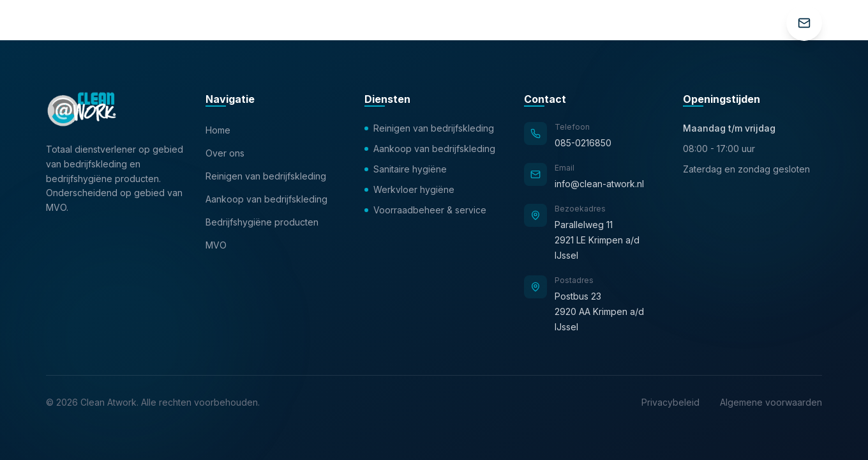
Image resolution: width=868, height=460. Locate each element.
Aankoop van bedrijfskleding (266, 199)
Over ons (225, 153)
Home (218, 130)
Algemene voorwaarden (771, 402)
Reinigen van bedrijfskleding (266, 176)
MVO (216, 245)
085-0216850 (583, 143)
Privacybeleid (670, 402)
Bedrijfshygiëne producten (262, 222)
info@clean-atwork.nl (599, 184)
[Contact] (804, 23)
